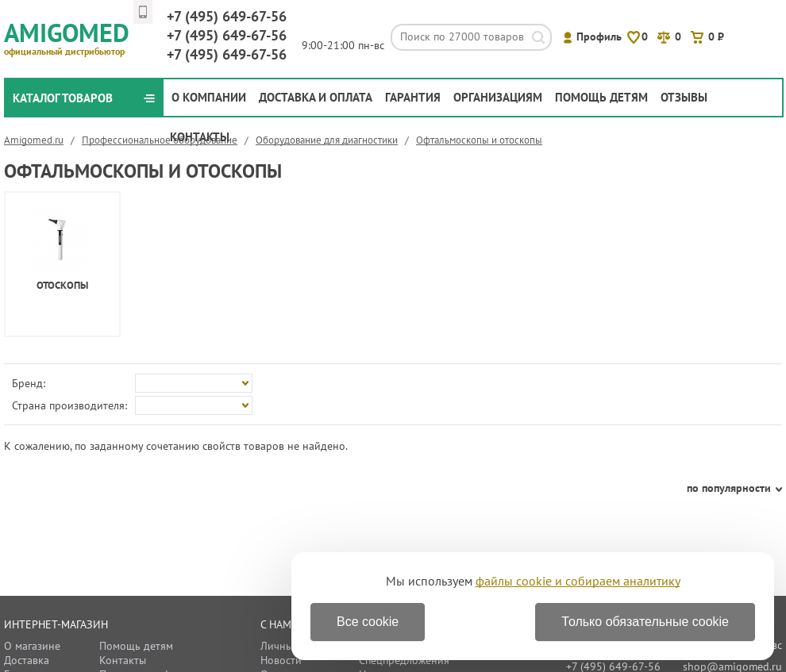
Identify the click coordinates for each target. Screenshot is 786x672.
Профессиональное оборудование (160, 140)
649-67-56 (227, 16)
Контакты (200, 137)
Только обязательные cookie (645, 622)
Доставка (27, 660)
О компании (209, 97)
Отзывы (684, 97)
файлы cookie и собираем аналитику (578, 581)
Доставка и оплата (316, 97)
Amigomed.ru (34, 140)
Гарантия (413, 97)
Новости (281, 660)
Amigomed (73, 36)
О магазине (32, 646)
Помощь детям (601, 97)
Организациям (498, 97)
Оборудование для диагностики (327, 140)
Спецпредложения (404, 660)
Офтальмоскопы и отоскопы (479, 140)
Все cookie (368, 622)
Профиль (599, 36)
